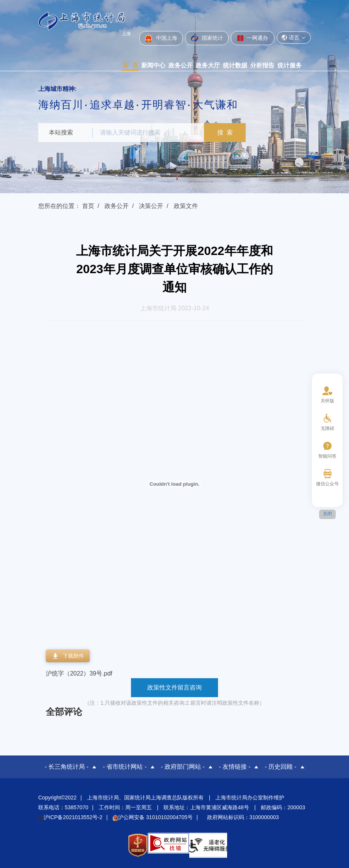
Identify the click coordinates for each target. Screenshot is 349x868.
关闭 (327, 514)
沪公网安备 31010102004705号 (153, 817)
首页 (88, 206)
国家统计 (207, 38)
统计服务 (290, 65)
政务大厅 (208, 65)
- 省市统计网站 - (125, 767)
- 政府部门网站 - (183, 767)
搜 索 (225, 132)
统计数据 (235, 65)
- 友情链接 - (235, 767)
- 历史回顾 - (281, 767)
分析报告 (262, 65)
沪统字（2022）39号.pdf (79, 673)
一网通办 (253, 38)
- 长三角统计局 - (67, 767)
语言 (294, 38)
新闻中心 (153, 65)
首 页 (130, 65)
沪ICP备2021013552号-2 (70, 817)
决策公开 (151, 206)
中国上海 (161, 39)
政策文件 (186, 206)
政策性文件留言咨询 (174, 687)
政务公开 (181, 65)
